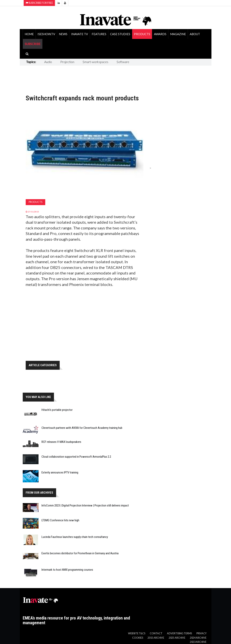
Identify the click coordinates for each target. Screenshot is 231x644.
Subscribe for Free (39, 3)
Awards (160, 34)
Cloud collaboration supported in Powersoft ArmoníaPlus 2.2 (76, 457)
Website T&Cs (137, 633)
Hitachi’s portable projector (57, 410)
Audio (48, 62)
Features (99, 34)
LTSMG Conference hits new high (60, 520)
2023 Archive (198, 642)
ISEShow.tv (46, 34)
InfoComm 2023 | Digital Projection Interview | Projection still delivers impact (85, 505)
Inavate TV (80, 34)
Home (29, 34)
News (63, 34)
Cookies (138, 638)
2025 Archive (177, 638)
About (195, 34)
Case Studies (120, 34)
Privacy (201, 633)
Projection (67, 62)
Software (123, 62)
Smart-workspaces (95, 62)
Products (142, 34)
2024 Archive (198, 638)
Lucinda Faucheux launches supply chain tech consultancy (75, 537)
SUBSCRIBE (33, 44)
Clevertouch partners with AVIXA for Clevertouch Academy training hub (82, 428)
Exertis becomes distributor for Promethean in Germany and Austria (80, 553)
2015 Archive (156, 638)
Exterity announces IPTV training (60, 472)
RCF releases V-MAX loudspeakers (61, 442)
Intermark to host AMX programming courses (67, 570)
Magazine (178, 34)
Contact (156, 633)
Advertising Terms (179, 633)
